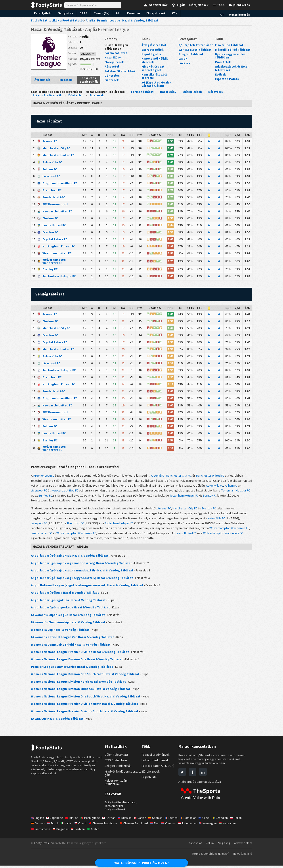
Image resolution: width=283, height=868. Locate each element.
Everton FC (50, 233)
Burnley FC (50, 270)
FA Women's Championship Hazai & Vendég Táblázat (67, 624)
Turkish (73, 820)
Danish (143, 820)
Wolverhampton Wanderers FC (61, 262)
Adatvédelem (243, 846)
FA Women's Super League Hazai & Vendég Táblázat (67, 617)
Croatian (174, 826)
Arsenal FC (50, 142)
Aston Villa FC (52, 163)
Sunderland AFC (54, 198)
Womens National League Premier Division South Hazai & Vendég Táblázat (83, 714)
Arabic (95, 831)
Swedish (226, 820)
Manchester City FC (56, 148)
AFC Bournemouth (55, 205)
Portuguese (92, 820)
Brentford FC (51, 191)
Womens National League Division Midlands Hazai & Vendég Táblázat (79, 691)
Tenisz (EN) (98, 13)
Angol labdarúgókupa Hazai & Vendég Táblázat (63, 594)
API (115, 13)
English (38, 820)
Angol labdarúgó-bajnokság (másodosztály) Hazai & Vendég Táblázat (79, 565)
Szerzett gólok (151, 50)
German (38, 826)
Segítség (224, 846)
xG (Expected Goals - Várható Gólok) (156, 84)
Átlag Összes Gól (153, 45)
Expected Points (226, 79)
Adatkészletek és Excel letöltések (231, 68)
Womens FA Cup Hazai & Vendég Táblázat (60, 632)
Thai (159, 826)
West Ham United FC (57, 254)
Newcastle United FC (57, 212)
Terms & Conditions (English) (207, 856)
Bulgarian (62, 831)
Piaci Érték (223, 62)
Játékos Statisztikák (119, 71)
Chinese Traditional (106, 826)
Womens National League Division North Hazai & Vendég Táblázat (76, 684)
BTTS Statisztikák (117, 763)
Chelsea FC (50, 219)
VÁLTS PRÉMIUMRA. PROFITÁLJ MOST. (142, 863)
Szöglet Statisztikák (118, 768)
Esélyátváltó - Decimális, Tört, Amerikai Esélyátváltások (121, 808)
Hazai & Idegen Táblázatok (116, 47)
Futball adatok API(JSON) (159, 768)
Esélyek (220, 75)
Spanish (160, 820)
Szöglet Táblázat (190, 54)
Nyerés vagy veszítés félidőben (230, 56)
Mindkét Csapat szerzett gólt (158, 68)
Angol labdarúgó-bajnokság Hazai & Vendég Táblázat (68, 557)
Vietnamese (41, 831)
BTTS (80, 13)
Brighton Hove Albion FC (59, 184)
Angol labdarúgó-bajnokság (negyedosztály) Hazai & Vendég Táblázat (79, 580)
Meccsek (66, 80)
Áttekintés (43, 80)
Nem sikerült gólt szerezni (153, 76)
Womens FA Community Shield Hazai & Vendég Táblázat (70, 647)
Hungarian (235, 826)
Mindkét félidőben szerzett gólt (123, 776)
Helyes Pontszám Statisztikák (117, 785)
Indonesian (194, 826)
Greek (210, 820)
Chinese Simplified (138, 826)
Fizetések (111, 80)
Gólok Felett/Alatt (117, 757)
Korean (111, 820)
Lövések (184, 63)
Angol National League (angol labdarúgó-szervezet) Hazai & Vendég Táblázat (84, 587)
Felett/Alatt (42, 13)
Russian (127, 820)
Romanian (193, 820)
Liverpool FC (51, 177)
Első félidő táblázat (228, 45)
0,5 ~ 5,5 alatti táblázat (194, 50)
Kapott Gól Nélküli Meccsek (154, 60)
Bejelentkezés (240, 5)
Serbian (79, 831)
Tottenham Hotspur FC (58, 277)
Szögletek (63, 13)
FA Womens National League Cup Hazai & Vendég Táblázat (72, 639)
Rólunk (210, 846)
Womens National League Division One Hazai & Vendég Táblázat (75, 661)
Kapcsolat (194, 846)
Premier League (45, 477)
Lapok (183, 59)
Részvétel (111, 67)
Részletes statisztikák (89, 80)
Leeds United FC (54, 226)
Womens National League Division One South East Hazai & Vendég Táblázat (83, 676)
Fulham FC (50, 170)
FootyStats (41, 846)
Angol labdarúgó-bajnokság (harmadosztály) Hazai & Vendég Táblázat (79, 572)
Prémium (130, 13)
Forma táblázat (115, 53)
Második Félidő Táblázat (232, 50)
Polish (242, 820)
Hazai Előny (113, 58)
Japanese (55, 820)
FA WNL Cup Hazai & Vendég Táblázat (57, 721)
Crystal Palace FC (55, 240)
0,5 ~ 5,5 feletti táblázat (195, 45)
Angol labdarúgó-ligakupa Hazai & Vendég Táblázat (66, 602)
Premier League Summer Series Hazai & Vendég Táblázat (71, 669)
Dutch (54, 826)
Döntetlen (111, 76)
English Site (150, 779)
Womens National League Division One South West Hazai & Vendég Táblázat (84, 699)
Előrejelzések (152, 13)
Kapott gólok (150, 54)
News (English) (242, 856)
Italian (68, 826)
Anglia (84, 37)
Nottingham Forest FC (58, 247)
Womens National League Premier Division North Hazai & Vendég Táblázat (82, 706)
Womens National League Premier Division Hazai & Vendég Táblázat (78, 654)
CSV (171, 13)
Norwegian (214, 826)
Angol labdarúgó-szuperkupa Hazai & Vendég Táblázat (69, 609)
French (176, 820)
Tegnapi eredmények (156, 757)
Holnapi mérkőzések (156, 763)
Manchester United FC (58, 155)
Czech (82, 826)
